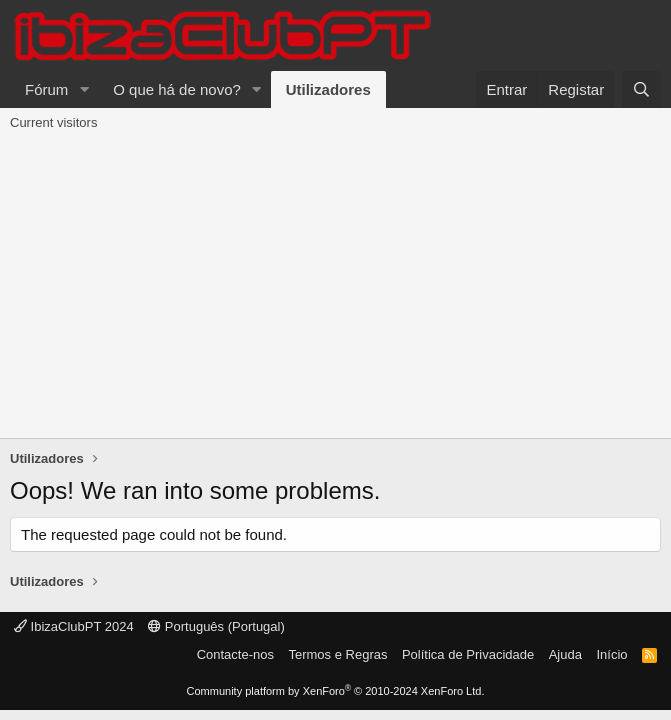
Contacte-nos (235, 654)
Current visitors (53, 122)
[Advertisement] (335, 288)
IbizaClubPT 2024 (74, 626)
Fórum (46, 89)
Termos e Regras (337, 654)
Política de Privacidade (468, 654)
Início (611, 654)
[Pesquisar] (641, 89)
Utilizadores (328, 89)
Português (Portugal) (216, 626)
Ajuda (565, 654)
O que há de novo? (177, 89)
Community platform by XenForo (336, 691)
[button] (84, 89)
